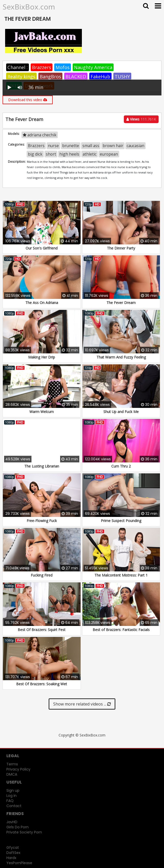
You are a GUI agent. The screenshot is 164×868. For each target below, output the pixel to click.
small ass (91, 146)
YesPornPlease (19, 863)
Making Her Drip (42, 357)
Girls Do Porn (18, 827)
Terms (12, 764)
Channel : (18, 67)
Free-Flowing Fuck (42, 521)
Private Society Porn (24, 832)
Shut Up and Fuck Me (121, 412)
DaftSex (13, 853)
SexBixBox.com (29, 7)
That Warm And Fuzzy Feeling (121, 357)
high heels (69, 154)
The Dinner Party (121, 248)
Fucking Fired (42, 575)
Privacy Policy (18, 769)
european (109, 154)
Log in (12, 796)
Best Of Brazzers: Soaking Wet (42, 684)
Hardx (11, 858)
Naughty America (93, 67)
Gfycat (13, 848)
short (51, 154)
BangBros (50, 77)
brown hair (113, 146)
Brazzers (42, 67)
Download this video (28, 100)
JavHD (12, 822)
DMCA (12, 774)
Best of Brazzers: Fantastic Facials (121, 630)
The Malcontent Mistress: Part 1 (121, 575)
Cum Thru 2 (121, 466)
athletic (90, 154)
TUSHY (122, 77)
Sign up (13, 790)
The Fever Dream (121, 303)
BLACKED (76, 77)
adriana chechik (40, 135)
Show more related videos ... (82, 704)
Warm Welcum (42, 412)
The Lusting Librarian (42, 466)
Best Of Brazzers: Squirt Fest (42, 630)
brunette (71, 146)
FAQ (10, 801)
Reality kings (21, 77)
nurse (53, 146)
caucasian (135, 146)
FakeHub (100, 77)
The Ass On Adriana (42, 303)
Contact (14, 806)
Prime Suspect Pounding (121, 521)
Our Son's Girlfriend (42, 248)
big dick (35, 154)
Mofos (63, 67)
